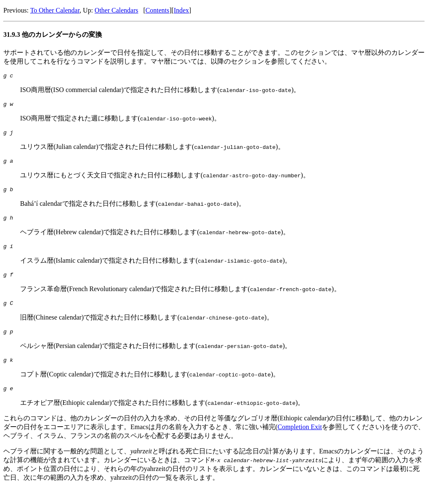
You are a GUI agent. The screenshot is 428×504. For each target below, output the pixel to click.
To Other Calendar (55, 10)
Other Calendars (116, 10)
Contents (157, 10)
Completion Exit (300, 442)
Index (181, 10)
